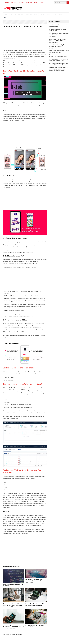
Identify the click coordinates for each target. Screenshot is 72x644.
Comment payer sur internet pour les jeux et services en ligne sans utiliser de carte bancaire (59, 35)
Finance (60, 14)
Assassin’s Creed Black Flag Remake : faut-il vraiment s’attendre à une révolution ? (58, 47)
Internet (11, 22)
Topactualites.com (8, 634)
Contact (21, 634)
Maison (48, 14)
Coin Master (7, 3)
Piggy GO (36, 3)
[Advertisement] (25, 39)
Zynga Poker (43, 3)
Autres (6, 17)
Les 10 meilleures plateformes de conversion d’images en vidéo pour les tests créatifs (36, 581)
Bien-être (42, 14)
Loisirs (35, 14)
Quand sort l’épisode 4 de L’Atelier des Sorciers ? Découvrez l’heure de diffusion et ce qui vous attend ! (58, 69)
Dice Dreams (21, 3)
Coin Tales (14, 3)
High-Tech (21, 14)
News (15, 14)
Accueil (6, 14)
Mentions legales (16, 634)
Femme (54, 14)
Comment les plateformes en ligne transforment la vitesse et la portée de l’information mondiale (13, 627)
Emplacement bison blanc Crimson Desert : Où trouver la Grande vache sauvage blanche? (58, 41)
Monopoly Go (29, 3)
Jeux (11, 14)
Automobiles (29, 14)
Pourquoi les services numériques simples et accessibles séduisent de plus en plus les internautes (13, 605)
